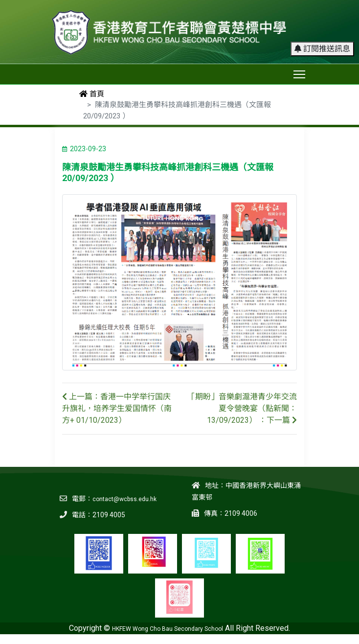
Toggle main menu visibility (300, 72)
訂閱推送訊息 (322, 49)
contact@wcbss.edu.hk (124, 499)
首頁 (92, 94)
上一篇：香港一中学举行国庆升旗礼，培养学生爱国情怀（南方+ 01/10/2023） (117, 408)
